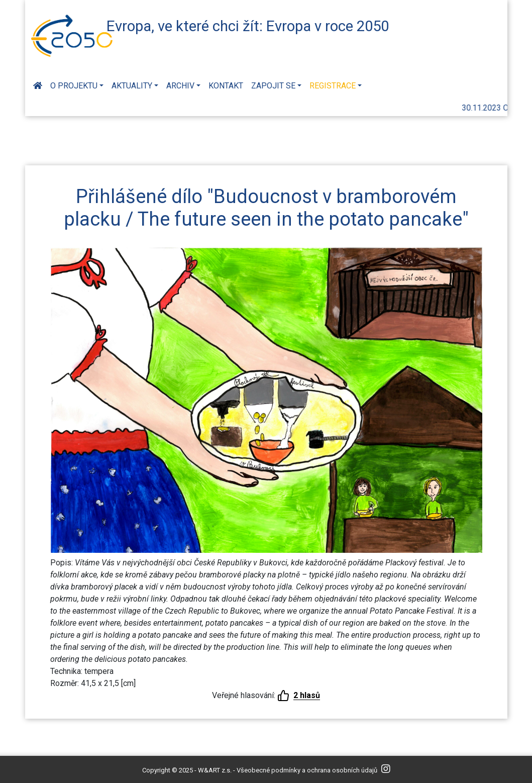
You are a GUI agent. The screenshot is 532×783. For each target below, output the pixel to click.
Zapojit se (273, 86)
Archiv (180, 86)
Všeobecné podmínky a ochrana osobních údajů (307, 770)
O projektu (74, 86)
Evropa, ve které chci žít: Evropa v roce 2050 (248, 26)
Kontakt (226, 86)
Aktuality (132, 86)
